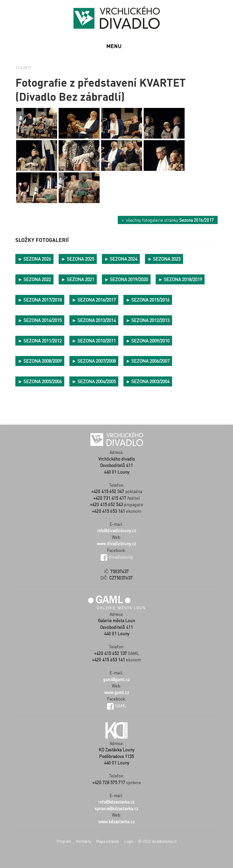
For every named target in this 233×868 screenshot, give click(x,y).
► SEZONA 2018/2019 (180, 279)
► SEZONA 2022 (34, 279)
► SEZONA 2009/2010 (148, 341)
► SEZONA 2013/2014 (94, 320)
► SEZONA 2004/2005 (94, 381)
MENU (114, 46)
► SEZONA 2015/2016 (148, 300)
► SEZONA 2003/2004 (148, 381)
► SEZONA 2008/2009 (40, 361)
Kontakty (84, 841)
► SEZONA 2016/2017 (94, 300)
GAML (117, 706)
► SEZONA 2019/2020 (126, 279)
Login (129, 841)
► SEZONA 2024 (121, 259)
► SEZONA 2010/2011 (94, 341)
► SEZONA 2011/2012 (40, 341)
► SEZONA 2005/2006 (40, 381)
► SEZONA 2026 (34, 259)
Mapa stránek (108, 841)
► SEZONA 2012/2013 (148, 320)
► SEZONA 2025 (78, 259)
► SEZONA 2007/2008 (94, 361)
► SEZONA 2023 (164, 259)
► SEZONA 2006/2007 (148, 361)
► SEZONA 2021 (78, 279)
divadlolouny (117, 557)
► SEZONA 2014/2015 (40, 320)
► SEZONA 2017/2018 (40, 300)
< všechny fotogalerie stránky (168, 220)
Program (64, 841)
